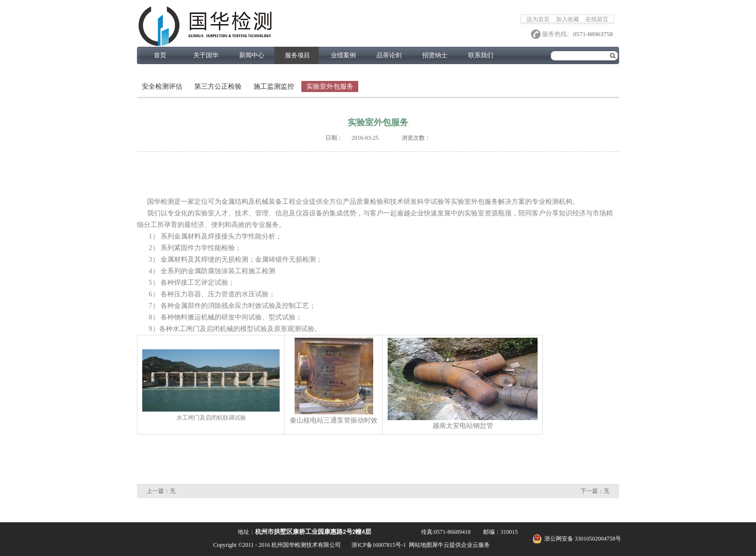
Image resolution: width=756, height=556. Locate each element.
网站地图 (419, 545)
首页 (160, 55)
